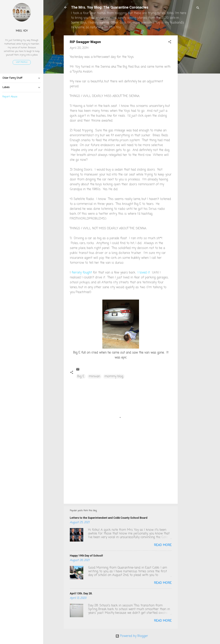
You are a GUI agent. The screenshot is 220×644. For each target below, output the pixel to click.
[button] (170, 42)
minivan (94, 376)
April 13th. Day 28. (81, 593)
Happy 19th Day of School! (86, 556)
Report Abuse (10, 97)
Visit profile (22, 62)
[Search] (198, 8)
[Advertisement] (190, 81)
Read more (163, 545)
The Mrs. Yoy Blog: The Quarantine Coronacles (110, 7)
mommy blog (114, 376)
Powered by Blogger (132, 636)
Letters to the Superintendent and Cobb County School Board (109, 518)
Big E (81, 376)
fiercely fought (82, 273)
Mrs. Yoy (22, 31)
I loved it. (144, 273)
